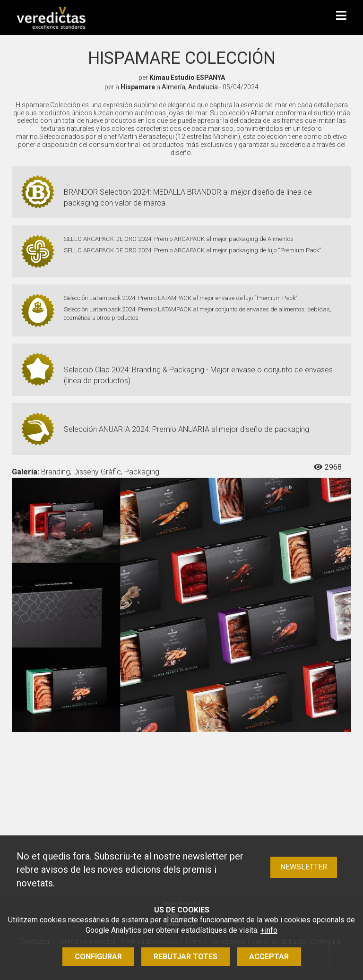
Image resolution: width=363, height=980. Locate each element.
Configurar (98, 957)
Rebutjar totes (186, 957)
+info (269, 930)
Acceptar (269, 957)
